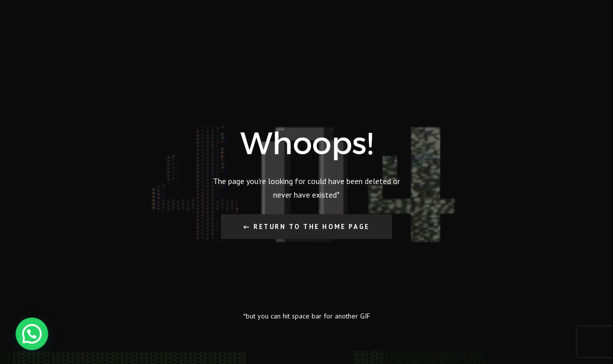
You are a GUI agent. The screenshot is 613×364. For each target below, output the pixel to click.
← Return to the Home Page (306, 226)
